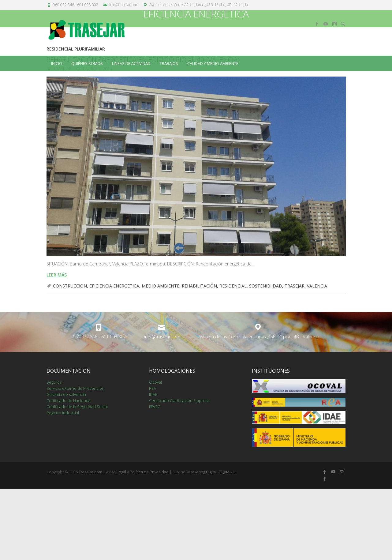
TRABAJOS (169, 63)
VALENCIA (317, 357)
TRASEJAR (295, 357)
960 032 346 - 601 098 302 (76, 5)
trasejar (62, 140)
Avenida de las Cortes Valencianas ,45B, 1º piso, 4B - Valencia (199, 5)
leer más (57, 346)
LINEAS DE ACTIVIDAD (131, 63)
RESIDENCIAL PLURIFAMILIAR (76, 120)
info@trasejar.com (124, 5)
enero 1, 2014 (97, 140)
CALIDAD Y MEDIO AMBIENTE (213, 63)
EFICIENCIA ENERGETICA (114, 357)
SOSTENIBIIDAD (266, 357)
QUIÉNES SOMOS (87, 63)
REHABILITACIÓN (199, 357)
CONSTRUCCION (70, 357)
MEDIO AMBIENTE (161, 357)
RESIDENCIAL (233, 357)
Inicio (57, 63)
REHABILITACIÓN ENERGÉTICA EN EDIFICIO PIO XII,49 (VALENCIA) (143, 130)
